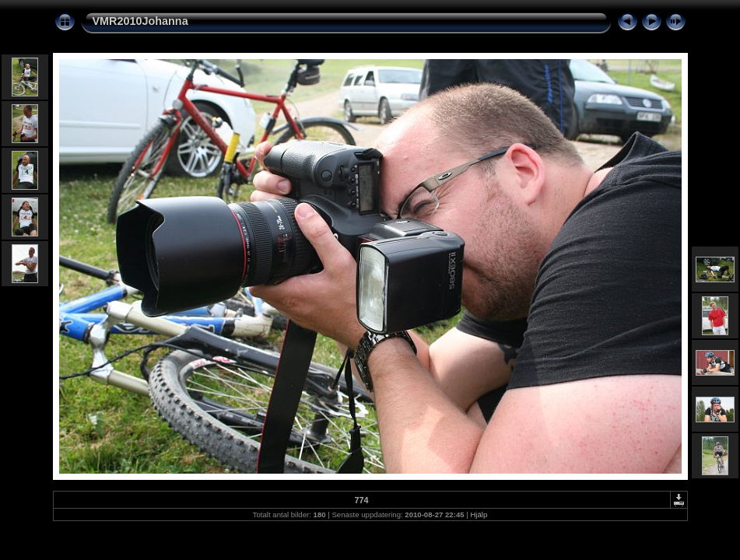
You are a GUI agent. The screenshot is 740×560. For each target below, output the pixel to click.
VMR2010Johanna (140, 21)
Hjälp (479, 514)
